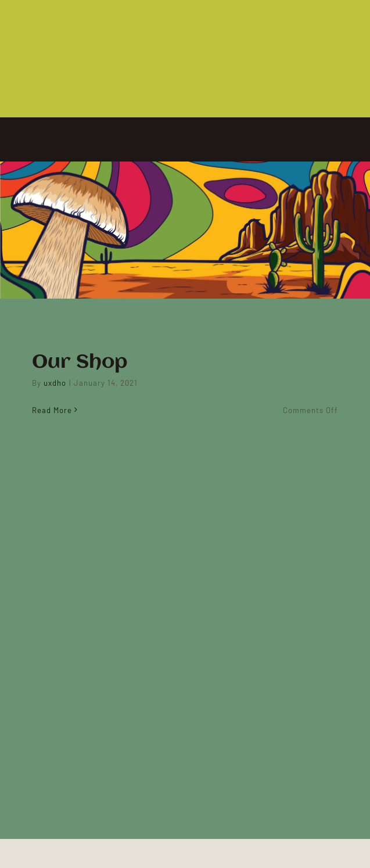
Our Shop (80, 363)
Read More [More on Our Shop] (52, 410)
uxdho (55, 383)
